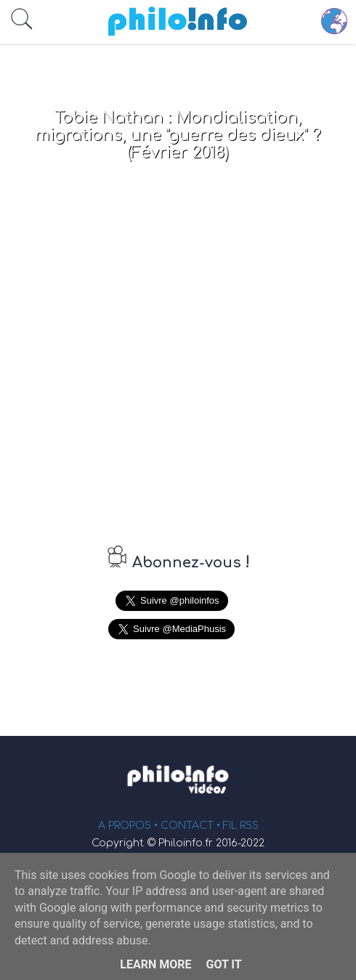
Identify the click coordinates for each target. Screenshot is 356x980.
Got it (223, 964)
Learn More (155, 964)
